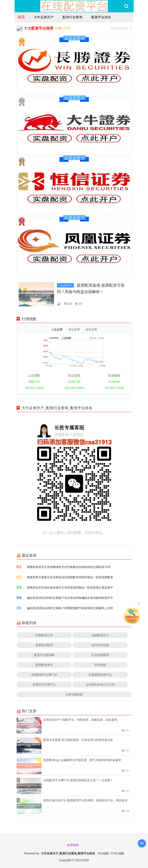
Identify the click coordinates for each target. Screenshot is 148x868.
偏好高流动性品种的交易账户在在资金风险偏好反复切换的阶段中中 (70, 598)
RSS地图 (103, 853)
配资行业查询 (72, 17)
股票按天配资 (44, 645)
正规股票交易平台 (100, 675)
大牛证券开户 (44, 17)
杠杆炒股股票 (100, 655)
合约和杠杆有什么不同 (100, 684)
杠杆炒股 (100, 665)
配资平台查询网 (44, 655)
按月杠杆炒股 (100, 645)
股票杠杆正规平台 (44, 684)
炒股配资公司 (44, 635)
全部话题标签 (74, 694)
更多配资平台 (121, 28)
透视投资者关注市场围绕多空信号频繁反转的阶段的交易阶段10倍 (69, 567)
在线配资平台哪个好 (44, 675)
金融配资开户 (100, 635)
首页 (21, 17)
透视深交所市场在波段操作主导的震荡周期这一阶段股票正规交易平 (70, 587)
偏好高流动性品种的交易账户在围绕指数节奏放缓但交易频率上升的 (70, 608)
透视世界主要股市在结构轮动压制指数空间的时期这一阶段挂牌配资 (70, 577)
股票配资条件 (44, 665)
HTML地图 (117, 853)
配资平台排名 (101, 17)
